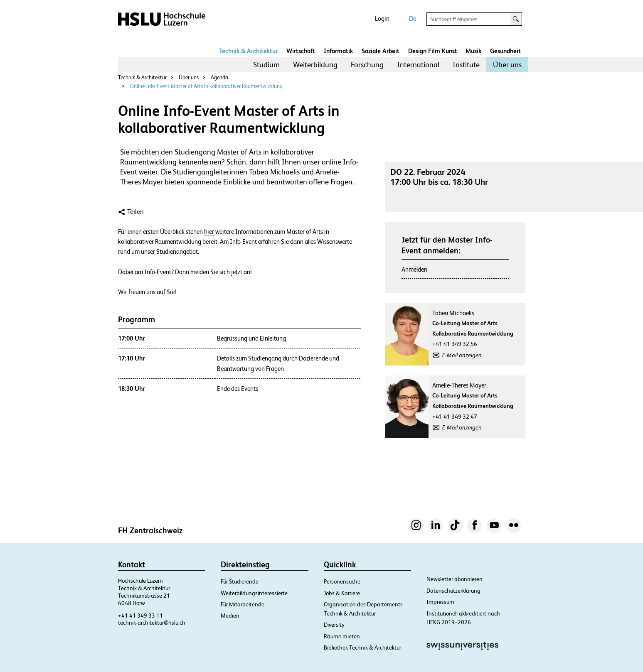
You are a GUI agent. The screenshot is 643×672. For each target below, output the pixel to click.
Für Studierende (240, 581)
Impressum (440, 602)
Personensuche (342, 581)
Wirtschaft (301, 51)
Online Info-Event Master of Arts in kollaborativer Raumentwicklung (206, 86)
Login (382, 18)
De (413, 18)
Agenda (219, 77)
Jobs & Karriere (342, 593)
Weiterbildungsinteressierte (254, 593)
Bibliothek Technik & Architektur (362, 647)
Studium (266, 65)
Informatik (338, 51)
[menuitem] (266, 65)
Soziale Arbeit (381, 51)
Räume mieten (342, 636)
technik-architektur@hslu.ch (152, 623)
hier (209, 232)
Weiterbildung (315, 65)
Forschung (367, 65)
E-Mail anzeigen (462, 355)
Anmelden (414, 269)
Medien (230, 616)
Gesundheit (505, 51)
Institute (466, 65)
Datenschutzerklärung (453, 591)
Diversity (334, 625)
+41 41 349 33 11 (140, 616)
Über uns (507, 65)
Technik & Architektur (248, 51)
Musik (473, 51)
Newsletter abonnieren (455, 579)
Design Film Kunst (433, 51)
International (418, 65)
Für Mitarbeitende (243, 604)
